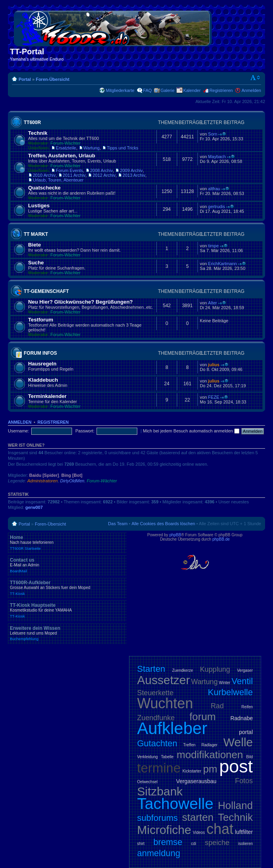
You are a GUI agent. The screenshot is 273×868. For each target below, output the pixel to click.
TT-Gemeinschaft (46, 291)
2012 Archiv (104, 175)
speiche (217, 843)
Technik (38, 133)
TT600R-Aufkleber (67, 588)
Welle (238, 742)
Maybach (217, 157)
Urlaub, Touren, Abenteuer (58, 180)
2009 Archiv (131, 170)
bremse (168, 842)
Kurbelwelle (230, 692)
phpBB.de (221, 539)
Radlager (209, 745)
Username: (19, 431)
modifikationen (210, 755)
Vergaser (245, 670)
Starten (151, 669)
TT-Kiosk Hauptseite (67, 610)
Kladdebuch (43, 380)
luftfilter (244, 832)
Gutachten (157, 743)
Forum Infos (40, 353)
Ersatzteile (66, 148)
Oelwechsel (148, 782)
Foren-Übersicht (52, 79)
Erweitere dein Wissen (67, 633)
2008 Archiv (101, 170)
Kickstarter (192, 771)
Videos (199, 833)
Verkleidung (148, 757)
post (236, 766)
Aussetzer (164, 680)
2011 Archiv (74, 175)
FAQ (148, 90)
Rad (217, 706)
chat (220, 829)
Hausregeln (42, 364)
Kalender (192, 90)
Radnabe (242, 718)
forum (203, 717)
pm (210, 769)
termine (159, 768)
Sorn (213, 134)
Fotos (244, 781)
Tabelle (167, 757)
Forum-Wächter (65, 143)
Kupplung (215, 669)
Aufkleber (172, 728)
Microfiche (164, 830)
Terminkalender (47, 396)
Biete (34, 245)
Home (67, 543)
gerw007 (34, 507)
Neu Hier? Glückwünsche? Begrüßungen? (81, 302)
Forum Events (69, 170)
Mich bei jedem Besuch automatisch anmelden (191, 431)
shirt (141, 844)
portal (246, 732)
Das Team (118, 524)
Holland (235, 805)
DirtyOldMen (72, 481)
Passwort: (85, 431)
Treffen (189, 745)
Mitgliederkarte (120, 90)
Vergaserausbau (196, 781)
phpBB (175, 535)
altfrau (214, 189)
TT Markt (36, 234)
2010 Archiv (44, 175)
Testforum (41, 320)
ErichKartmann (223, 264)
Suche (36, 263)
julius (214, 365)
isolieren (246, 844)
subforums (158, 818)
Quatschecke (44, 188)
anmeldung (159, 853)
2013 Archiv (134, 175)
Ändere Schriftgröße (255, 78)
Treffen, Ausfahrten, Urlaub (62, 156)
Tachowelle (175, 804)
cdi (194, 844)
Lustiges (39, 206)
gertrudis (217, 206)
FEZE (214, 397)
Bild (249, 757)
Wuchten (165, 703)
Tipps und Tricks (123, 148)
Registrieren (221, 90)
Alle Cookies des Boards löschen (163, 524)
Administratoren (43, 481)
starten (198, 817)
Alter (213, 303)
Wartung (92, 148)
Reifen (247, 707)
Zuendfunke (156, 718)
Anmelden (251, 90)
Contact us (67, 565)
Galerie (168, 90)
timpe (213, 246)
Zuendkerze (183, 670)
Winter (225, 683)
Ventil (242, 681)
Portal (25, 79)
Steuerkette (155, 693)
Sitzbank (160, 791)
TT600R (32, 122)
